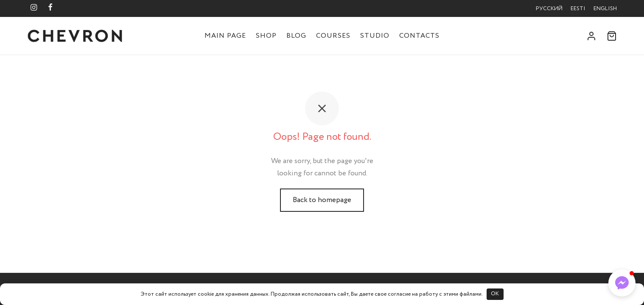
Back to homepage (322, 200)
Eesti (578, 9)
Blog (296, 36)
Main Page (225, 36)
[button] (622, 283)
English (605, 9)
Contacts (419, 36)
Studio (375, 36)
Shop (266, 36)
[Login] (591, 36)
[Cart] (612, 36)
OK (495, 294)
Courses (333, 36)
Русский (549, 9)
